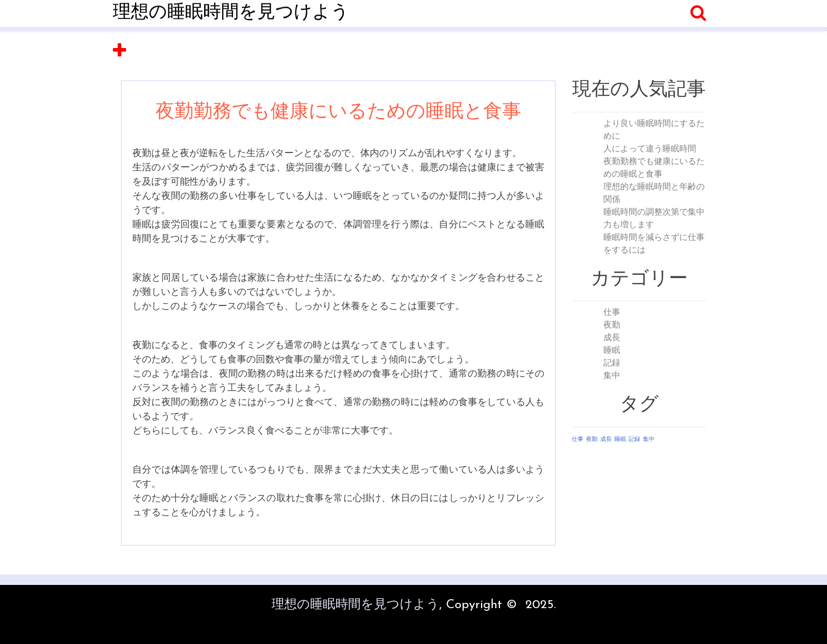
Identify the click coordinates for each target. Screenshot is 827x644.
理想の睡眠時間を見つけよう (231, 13)
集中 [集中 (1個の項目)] (649, 440)
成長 (612, 338)
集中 (612, 376)
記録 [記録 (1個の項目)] (634, 440)
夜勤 (612, 325)
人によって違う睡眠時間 (650, 149)
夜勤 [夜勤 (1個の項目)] (592, 440)
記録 (612, 363)
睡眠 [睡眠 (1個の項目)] (620, 440)
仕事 (612, 313)
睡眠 (612, 351)
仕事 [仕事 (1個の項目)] (578, 440)
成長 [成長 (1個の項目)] (606, 440)
